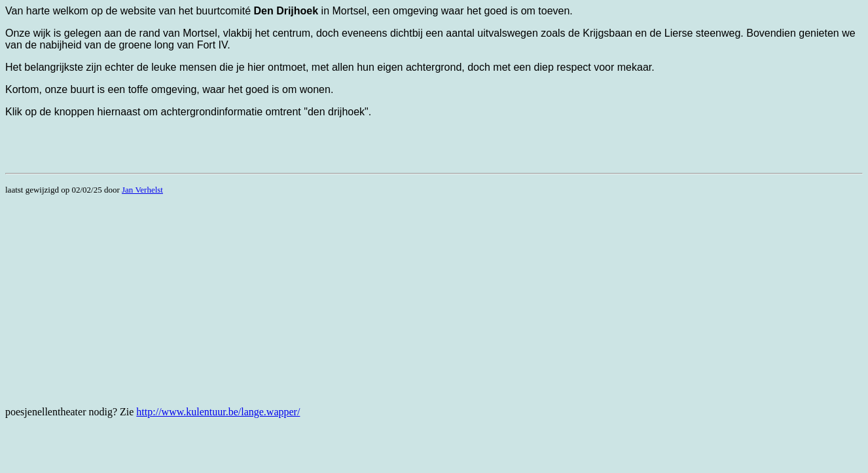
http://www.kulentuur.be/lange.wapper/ (218, 412)
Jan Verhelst (142, 190)
